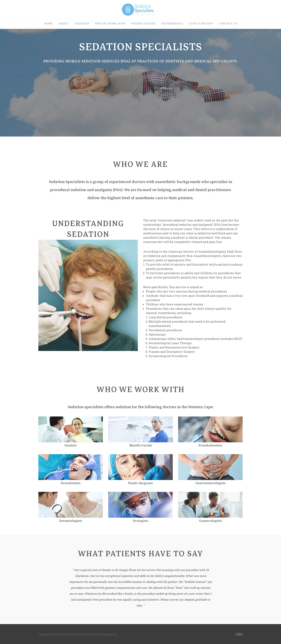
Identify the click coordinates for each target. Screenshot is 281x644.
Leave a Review (201, 24)
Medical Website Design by (224, 634)
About (64, 24)
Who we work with (110, 24)
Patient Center (143, 24)
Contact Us (228, 24)
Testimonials (172, 24)
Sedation (82, 24)
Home (49, 24)
